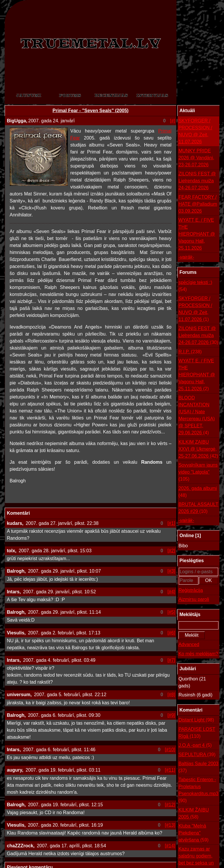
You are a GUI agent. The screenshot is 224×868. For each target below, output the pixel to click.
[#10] (170, 750)
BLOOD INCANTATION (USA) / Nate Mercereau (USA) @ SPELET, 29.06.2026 (197, 416)
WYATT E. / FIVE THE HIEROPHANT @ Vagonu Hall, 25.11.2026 (197, 234)
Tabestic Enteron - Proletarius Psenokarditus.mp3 (198, 791)
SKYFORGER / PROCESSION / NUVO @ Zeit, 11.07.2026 (195, 131)
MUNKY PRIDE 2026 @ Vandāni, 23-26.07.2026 (196, 158)
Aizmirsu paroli (194, 599)
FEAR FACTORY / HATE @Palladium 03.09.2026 (198, 204)
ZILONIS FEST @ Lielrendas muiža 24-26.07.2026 (197, 181)
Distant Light (196, 720)
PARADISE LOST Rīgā (197, 733)
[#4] (171, 592)
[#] (173, 121)
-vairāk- (186, 257)
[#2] (171, 551)
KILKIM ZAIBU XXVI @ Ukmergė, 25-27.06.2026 (198, 450)
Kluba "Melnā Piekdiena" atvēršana (194, 833)
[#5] (171, 612)
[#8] (171, 695)
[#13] (170, 825)
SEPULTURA (197, 755)
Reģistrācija (191, 590)
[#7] (171, 660)
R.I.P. (190, 352)
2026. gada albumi (198, 492)
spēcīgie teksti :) (195, 286)
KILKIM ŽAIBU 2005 (194, 814)
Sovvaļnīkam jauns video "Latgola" (198, 473)
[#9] (171, 715)
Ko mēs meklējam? (198, 654)
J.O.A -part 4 (195, 745)
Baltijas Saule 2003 (198, 768)
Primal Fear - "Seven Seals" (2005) (91, 111)
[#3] (171, 571)
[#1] (171, 523)
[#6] (171, 633)
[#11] (170, 770)
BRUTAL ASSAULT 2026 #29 (198, 508)
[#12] (170, 805)
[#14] (170, 846)
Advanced (189, 644)
